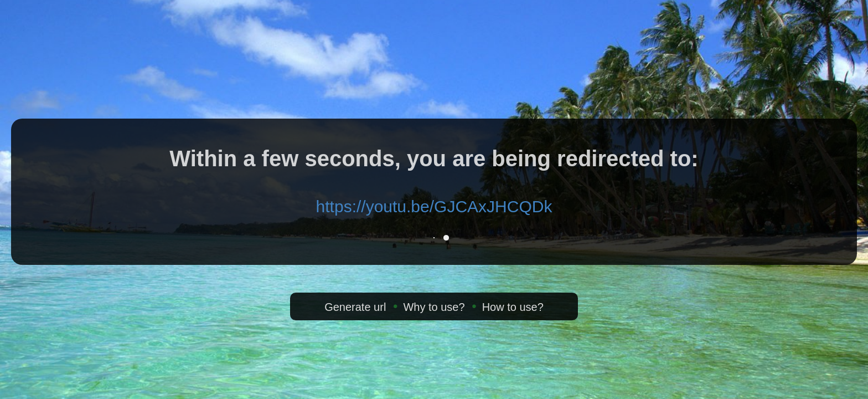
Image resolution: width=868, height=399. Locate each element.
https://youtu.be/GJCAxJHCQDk (434, 206)
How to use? (513, 307)
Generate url (355, 307)
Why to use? (434, 307)
